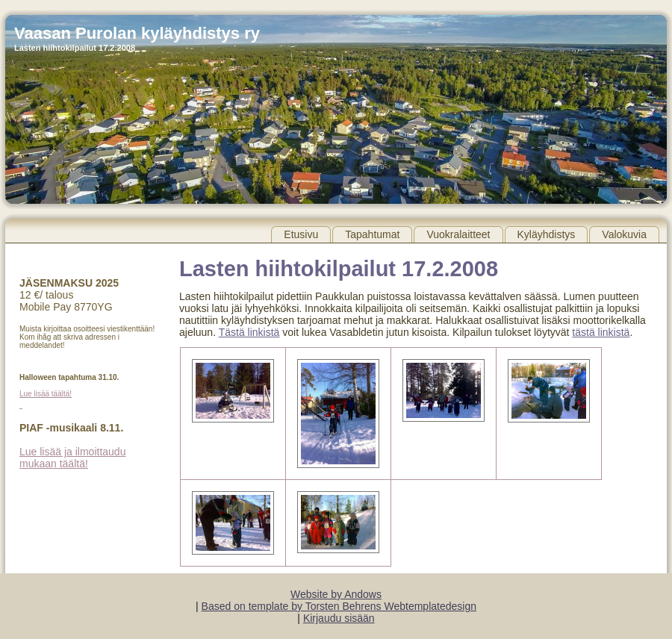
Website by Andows (336, 594)
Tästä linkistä (249, 332)
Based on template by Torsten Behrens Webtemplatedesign (339, 606)
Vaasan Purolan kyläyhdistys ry (137, 33)
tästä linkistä (601, 332)
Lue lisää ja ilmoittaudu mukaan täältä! (72, 458)
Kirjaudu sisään (339, 618)
